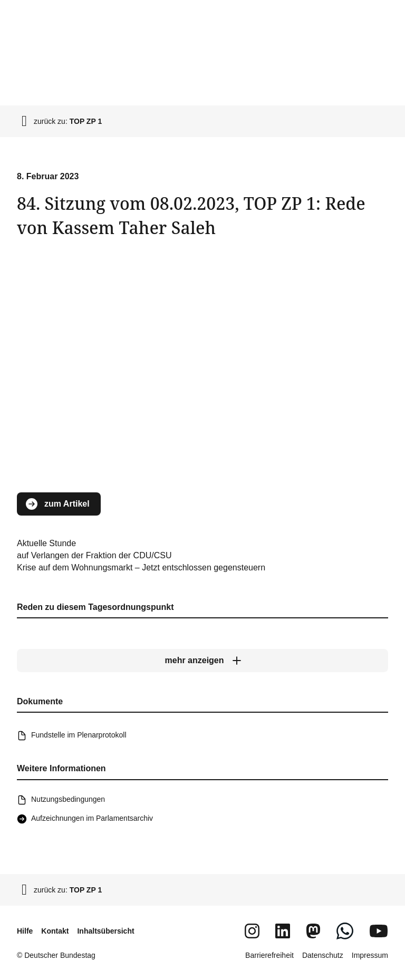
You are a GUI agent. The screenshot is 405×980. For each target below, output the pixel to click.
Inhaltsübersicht (105, 931)
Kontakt (55, 931)
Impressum (370, 955)
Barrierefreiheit (269, 955)
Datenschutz (323, 955)
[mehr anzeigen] (202, 661)
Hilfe (25, 931)
